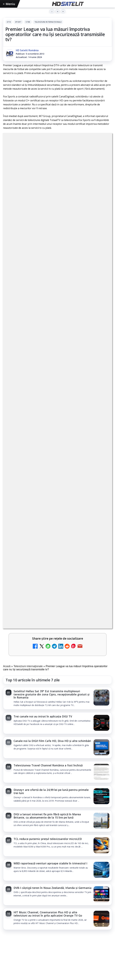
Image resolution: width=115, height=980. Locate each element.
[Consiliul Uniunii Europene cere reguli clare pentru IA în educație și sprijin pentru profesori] (57, 607)
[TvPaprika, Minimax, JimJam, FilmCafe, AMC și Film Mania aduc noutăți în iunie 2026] (57, 533)
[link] (57, 236)
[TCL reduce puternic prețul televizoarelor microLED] (101, 383)
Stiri (28, 22)
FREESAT (17, 943)
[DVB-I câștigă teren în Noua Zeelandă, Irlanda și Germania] (101, 432)
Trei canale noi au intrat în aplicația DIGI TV (43, 254)
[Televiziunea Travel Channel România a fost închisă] (101, 310)
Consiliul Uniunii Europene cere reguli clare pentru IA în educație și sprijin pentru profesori (54, 571)
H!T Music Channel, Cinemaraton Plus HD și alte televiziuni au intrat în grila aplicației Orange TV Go (48, 452)
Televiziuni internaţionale (48, 22)
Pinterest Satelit (58, 913)
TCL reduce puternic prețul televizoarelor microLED (48, 377)
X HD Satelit (57, 904)
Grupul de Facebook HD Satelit (58, 867)
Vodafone (81, 943)
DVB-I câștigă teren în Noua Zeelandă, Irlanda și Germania (53, 426)
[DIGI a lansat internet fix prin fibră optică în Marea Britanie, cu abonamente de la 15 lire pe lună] (101, 359)
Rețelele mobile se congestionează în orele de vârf (42, 643)
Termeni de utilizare (57, 973)
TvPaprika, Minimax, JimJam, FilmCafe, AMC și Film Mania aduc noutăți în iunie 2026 (57, 497)
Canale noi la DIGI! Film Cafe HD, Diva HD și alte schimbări (52, 279)
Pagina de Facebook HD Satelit (58, 858)
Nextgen (43, 943)
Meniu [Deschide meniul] (9, 4)
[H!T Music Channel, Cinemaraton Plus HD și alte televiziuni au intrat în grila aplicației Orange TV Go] (101, 457)
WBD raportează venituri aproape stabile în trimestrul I (50, 401)
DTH (9, 22)
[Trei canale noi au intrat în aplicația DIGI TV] (101, 261)
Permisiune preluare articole (57, 962)
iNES (91, 943)
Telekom (67, 943)
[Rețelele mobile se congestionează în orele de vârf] (57, 677)
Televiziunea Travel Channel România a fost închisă (48, 303)
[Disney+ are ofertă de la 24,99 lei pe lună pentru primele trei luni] (101, 334)
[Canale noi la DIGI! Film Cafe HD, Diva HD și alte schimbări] (101, 285)
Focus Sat (30, 943)
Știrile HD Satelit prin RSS (58, 923)
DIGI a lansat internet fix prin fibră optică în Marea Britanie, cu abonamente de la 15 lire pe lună (47, 354)
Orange (55, 943)
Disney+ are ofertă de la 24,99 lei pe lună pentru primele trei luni (51, 329)
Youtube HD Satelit (57, 886)
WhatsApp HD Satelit (57, 876)
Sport (18, 22)
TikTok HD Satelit (57, 895)
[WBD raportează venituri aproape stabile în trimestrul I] (101, 408)
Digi (7, 943)
